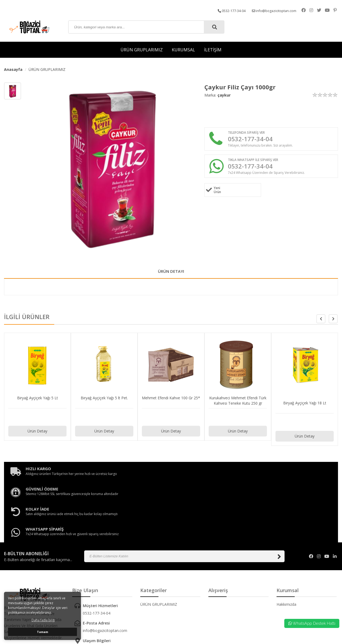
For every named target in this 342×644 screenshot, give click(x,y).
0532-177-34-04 (232, 10)
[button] (333, 321)
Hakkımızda (286, 550)
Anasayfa (13, 69)
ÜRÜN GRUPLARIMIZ (142, 50)
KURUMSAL (183, 50)
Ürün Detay (37, 433)
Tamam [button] (42, 632)
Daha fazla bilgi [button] (43, 620)
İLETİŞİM (213, 50)
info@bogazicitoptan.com (279, 10)
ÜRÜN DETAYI (171, 272)
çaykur (224, 95)
